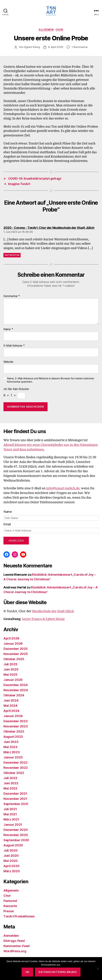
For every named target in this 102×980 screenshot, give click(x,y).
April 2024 (11, 711)
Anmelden (11, 936)
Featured (10, 901)
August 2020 (13, 845)
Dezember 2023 (16, 721)
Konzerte (10, 906)
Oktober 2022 (14, 773)
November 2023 (16, 726)
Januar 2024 (13, 716)
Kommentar (12, 296)
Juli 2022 (10, 778)
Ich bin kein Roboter (16, 389)
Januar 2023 (13, 757)
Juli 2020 (11, 850)
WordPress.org (15, 951)
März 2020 (12, 871)
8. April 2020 (56, 47)
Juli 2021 (10, 809)
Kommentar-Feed (17, 946)
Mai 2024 (10, 706)
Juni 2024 (11, 700)
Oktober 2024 (14, 695)
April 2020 (11, 866)
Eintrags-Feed (14, 941)
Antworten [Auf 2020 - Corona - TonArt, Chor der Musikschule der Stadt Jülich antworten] (12, 255)
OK (27, 972)
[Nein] (98, 969)
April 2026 (11, 638)
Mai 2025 (10, 675)
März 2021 (11, 819)
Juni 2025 (11, 669)
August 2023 (13, 737)
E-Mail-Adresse (14, 346)
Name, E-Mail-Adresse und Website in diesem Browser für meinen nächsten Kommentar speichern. (50, 380)
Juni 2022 (11, 783)
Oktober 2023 (14, 731)
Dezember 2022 (15, 762)
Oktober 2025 (14, 659)
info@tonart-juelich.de (63, 488)
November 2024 (16, 690)
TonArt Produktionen (19, 916)
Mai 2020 (11, 861)
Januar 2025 (13, 680)
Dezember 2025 (16, 649)
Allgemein (46, 30)
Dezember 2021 (15, 794)
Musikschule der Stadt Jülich (53, 611)
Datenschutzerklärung (58, 972)
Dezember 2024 (16, 685)
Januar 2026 (13, 644)
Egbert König (32, 47)
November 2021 (15, 799)
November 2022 (16, 768)
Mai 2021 (10, 814)
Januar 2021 (13, 825)
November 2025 (16, 654)
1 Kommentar (80, 47)
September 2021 (16, 804)
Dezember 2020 (16, 830)
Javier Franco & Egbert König (43, 619)
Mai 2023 (10, 747)
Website (8, 362)
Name (8, 329)
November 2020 (16, 835)
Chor (59, 30)
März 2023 (12, 752)
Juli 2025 (10, 664)
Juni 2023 (11, 742)
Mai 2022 (10, 788)
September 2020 (16, 840)
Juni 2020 (11, 856)
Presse (9, 911)
